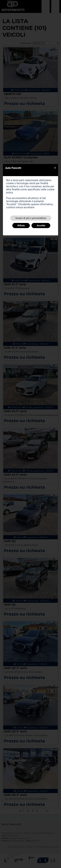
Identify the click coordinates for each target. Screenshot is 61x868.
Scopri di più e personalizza (31, 218)
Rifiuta (21, 226)
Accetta (41, 226)
